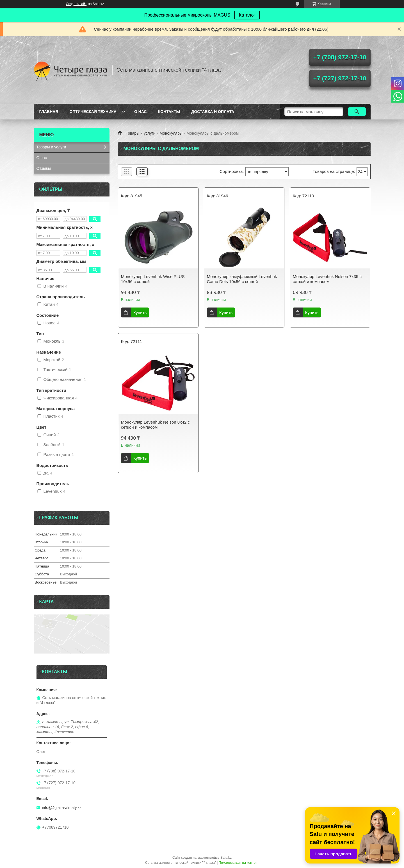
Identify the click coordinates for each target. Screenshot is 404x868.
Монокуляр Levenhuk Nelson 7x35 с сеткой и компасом (327, 279)
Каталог (247, 15)
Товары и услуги (141, 133)
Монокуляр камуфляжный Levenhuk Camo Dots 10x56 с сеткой (242, 279)
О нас (141, 112)
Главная (49, 112)
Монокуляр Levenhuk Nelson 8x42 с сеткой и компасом (155, 425)
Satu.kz (226, 858)
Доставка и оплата (213, 112)
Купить (140, 312)
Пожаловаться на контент (239, 863)
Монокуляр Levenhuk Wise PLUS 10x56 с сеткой (153, 279)
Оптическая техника (93, 112)
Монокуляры (171, 133)
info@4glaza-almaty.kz (62, 808)
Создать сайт (76, 4)
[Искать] (357, 112)
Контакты (169, 112)
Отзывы (44, 168)
